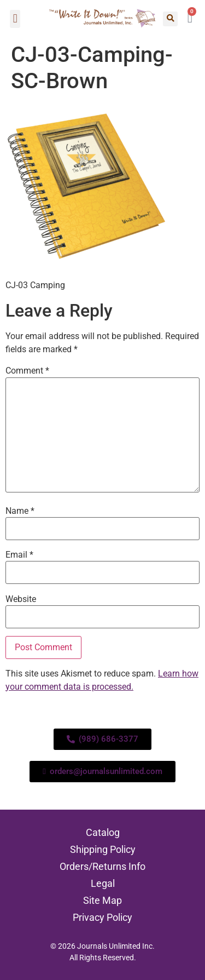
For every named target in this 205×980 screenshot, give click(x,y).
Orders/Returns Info (102, 866)
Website (21, 599)
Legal (103, 883)
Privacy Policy (102, 917)
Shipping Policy (103, 849)
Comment (27, 371)
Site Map (102, 900)
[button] (15, 19)
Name (20, 511)
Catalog (103, 832)
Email (19, 555)
